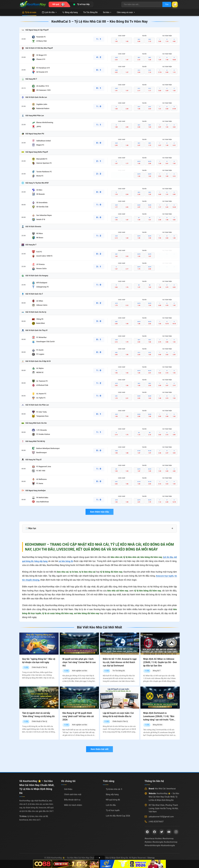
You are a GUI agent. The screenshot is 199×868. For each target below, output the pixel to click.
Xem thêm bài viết (99, 749)
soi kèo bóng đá (70, 561)
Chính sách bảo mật (73, 794)
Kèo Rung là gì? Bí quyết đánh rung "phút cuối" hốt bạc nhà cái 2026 (78, 716)
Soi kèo (107, 12)
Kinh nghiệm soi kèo (80, 671)
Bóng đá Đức (158, 725)
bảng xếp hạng (43, 561)
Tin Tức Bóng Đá (90, 12)
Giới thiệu (68, 789)
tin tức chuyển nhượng (33, 580)
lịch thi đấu (167, 557)
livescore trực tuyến (167, 576)
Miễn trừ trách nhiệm (73, 805)
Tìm (165, 4)
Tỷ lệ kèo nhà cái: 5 (114, 789)
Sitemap (151, 858)
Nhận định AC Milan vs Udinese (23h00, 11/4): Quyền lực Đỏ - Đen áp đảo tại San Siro (160, 662)
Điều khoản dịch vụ (72, 800)
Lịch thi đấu (49, 12)
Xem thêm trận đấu (99, 512)
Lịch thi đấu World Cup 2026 (118, 816)
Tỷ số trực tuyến (113, 810)
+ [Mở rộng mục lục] (172, 528)
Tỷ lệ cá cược (29, 12)
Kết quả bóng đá (113, 800)
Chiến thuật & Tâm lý (39, 667)
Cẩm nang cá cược (126, 12)
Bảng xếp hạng (70, 12)
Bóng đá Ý (157, 671)
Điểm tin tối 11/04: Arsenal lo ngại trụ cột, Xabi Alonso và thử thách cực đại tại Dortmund (120, 662)
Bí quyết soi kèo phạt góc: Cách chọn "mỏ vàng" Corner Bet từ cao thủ (79, 662)
